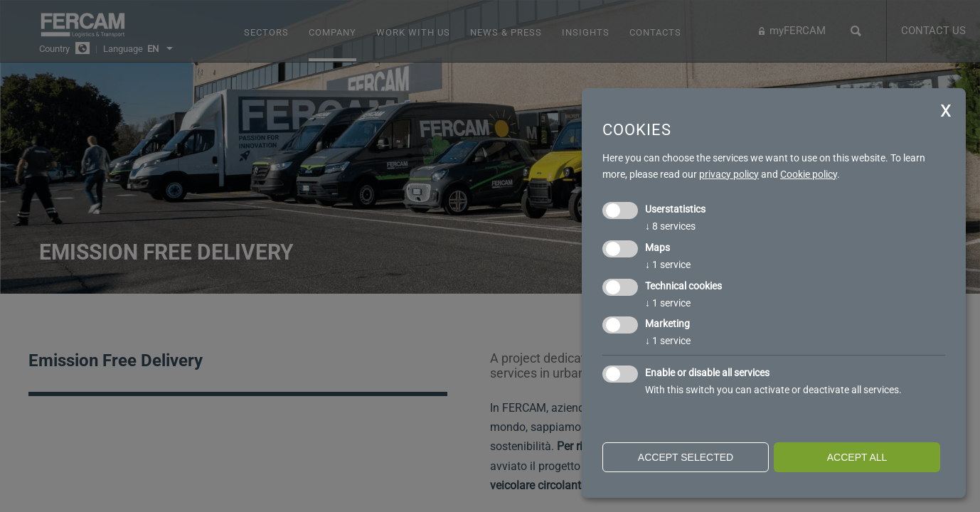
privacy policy (729, 174)
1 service (668, 265)
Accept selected (686, 457)
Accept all (857, 457)
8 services (670, 226)
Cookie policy (809, 174)
